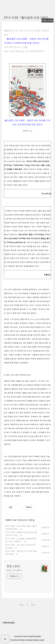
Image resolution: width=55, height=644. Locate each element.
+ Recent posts (8, 623)
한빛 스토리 (13, 566)
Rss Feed (13, 640)
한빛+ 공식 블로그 (15, 570)
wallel (39, 636)
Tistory (25, 636)
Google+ (42, 640)
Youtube (35, 640)
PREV (22, 605)
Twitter (22, 640)
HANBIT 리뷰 (11, 520)
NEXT (33, 605)
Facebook (29, 640)
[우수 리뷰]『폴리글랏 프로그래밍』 (28, 17)
